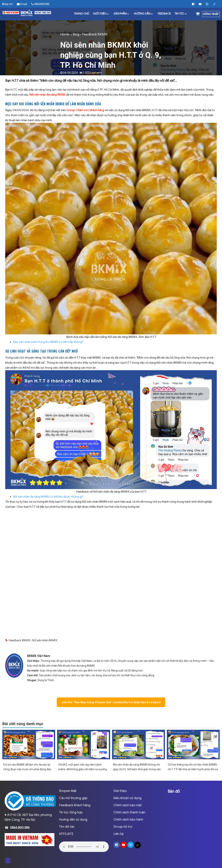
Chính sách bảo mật (128, 805)
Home (65, 34)
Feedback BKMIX (95, 34)
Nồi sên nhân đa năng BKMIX (47, 95)
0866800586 (40, 4)
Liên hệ (118, 834)
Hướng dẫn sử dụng (73, 820)
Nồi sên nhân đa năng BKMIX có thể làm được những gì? (48, 497)
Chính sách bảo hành (128, 820)
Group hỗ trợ (123, 827)
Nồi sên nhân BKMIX (44, 640)
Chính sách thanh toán (129, 812)
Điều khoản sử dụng (127, 798)
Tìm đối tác (67, 827)
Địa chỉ (7, 4)
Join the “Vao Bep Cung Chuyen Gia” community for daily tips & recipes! (111, 702)
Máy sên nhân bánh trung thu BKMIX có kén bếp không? (48, 342)
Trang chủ (81, 14)
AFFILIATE (66, 834)
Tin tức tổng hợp (71, 812)
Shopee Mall (68, 791)
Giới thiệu (101, 14)
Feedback (164, 14)
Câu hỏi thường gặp (73, 798)
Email (22, 4)
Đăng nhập (211, 14)
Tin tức (181, 14)
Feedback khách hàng (75, 805)
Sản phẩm (122, 14)
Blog (76, 34)
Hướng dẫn (144, 14)
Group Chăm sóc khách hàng (85, 110)
